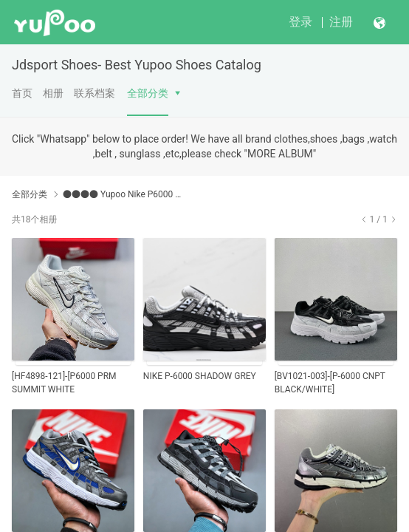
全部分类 (148, 93)
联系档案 (94, 93)
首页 (22, 93)
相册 (53, 93)
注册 (341, 22)
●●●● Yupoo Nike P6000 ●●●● (126, 194)
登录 (300, 22)
